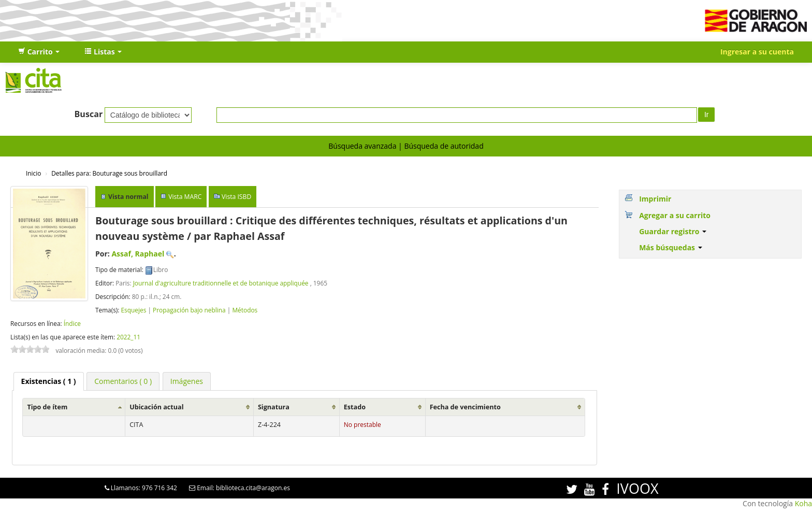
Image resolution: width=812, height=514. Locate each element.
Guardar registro (673, 231)
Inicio (33, 173)
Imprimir (655, 199)
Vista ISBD (236, 197)
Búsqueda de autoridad (444, 146)
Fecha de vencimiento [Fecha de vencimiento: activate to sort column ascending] (465, 407)
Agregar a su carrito (675, 215)
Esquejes (133, 310)
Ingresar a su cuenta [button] (757, 52)
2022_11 (128, 337)
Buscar (89, 114)
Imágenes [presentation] (187, 381)
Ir (707, 115)
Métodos (245, 310)
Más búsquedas (671, 247)
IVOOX (637, 488)
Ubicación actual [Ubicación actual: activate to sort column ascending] (156, 407)
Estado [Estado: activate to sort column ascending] (355, 407)
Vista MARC (185, 197)
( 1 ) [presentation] (49, 381)
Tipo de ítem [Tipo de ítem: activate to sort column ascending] (47, 407)
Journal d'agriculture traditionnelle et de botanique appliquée (222, 283)
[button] (39, 52)
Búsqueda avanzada (362, 146)
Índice (72, 323)
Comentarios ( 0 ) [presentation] (123, 381)
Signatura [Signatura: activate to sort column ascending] (274, 407)
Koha (803, 503)
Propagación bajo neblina (189, 310)
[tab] (49, 381)
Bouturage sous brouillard (109, 173)
